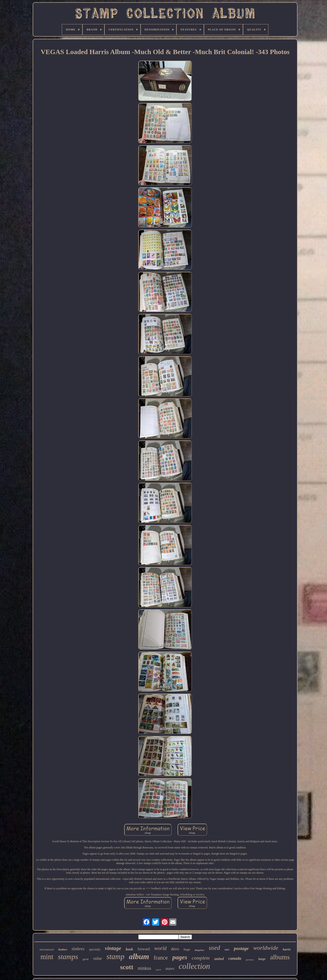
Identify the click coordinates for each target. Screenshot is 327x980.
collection (194, 966)
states (170, 969)
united (219, 959)
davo (175, 949)
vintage (113, 948)
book (129, 949)
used (215, 948)
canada (235, 958)
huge (187, 949)
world (161, 948)
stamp (115, 957)
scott (127, 967)
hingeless (199, 950)
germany (250, 960)
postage (241, 948)
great (86, 959)
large (262, 959)
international (47, 950)
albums (280, 957)
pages (180, 957)
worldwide (266, 948)
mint (47, 957)
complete (201, 958)
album (139, 956)
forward (144, 949)
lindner (63, 949)
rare (227, 950)
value (98, 958)
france (161, 958)
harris (287, 949)
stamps (68, 957)
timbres (78, 949)
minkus (145, 968)
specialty (95, 949)
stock (158, 970)
